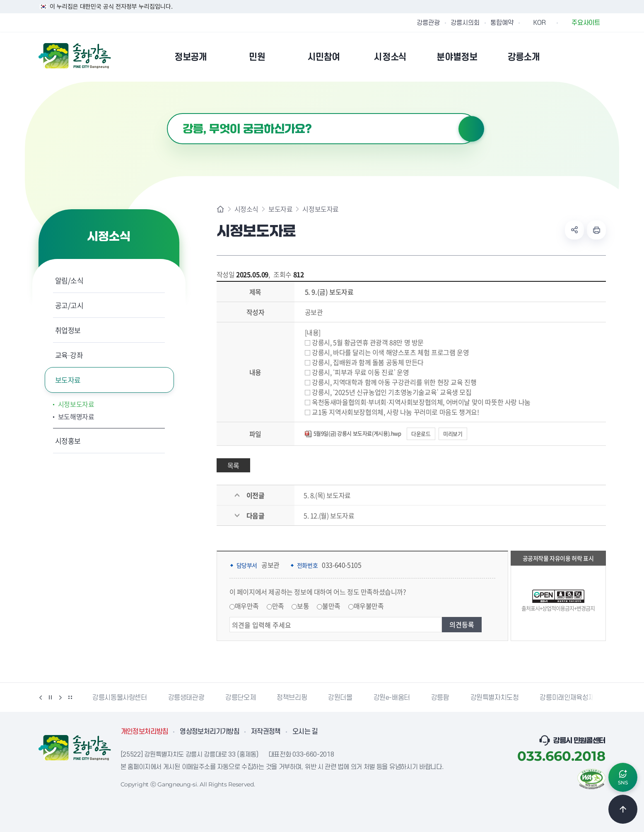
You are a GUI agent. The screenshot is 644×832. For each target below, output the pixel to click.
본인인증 (579, 57)
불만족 (331, 606)
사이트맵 (601, 57)
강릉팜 (440, 698)
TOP (623, 809)
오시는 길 (305, 732)
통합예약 (502, 23)
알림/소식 (69, 280)
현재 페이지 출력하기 (596, 230)
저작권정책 (266, 732)
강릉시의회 (465, 23)
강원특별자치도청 (495, 698)
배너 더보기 (70, 697)
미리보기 (453, 434)
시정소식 (246, 209)
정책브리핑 (292, 698)
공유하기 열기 (574, 230)
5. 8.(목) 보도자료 (327, 495)
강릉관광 (428, 23)
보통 (303, 606)
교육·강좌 (69, 355)
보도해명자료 (76, 416)
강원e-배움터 (392, 698)
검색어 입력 (167, 113)
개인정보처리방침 (145, 732)
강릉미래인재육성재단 (570, 698)
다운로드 (421, 434)
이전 (41, 697)
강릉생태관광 (186, 698)
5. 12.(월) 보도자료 (329, 515)
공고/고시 (69, 305)
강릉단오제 (240, 698)
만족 (278, 606)
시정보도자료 (76, 404)
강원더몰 (340, 698)
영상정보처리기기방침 (210, 732)
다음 (60, 697)
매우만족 (247, 606)
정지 (51, 697)
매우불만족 (369, 606)
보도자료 (68, 380)
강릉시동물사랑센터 (119, 698)
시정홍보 (68, 441)
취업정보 (68, 330)
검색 (471, 129)
